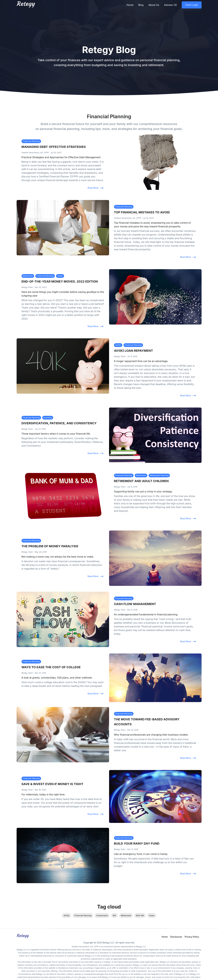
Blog (141, 5)
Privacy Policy (192, 937)
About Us (154, 5)
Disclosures (176, 937)
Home (130, 5)
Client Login (192, 5)
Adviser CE (170, 5)
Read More (95, 188)
